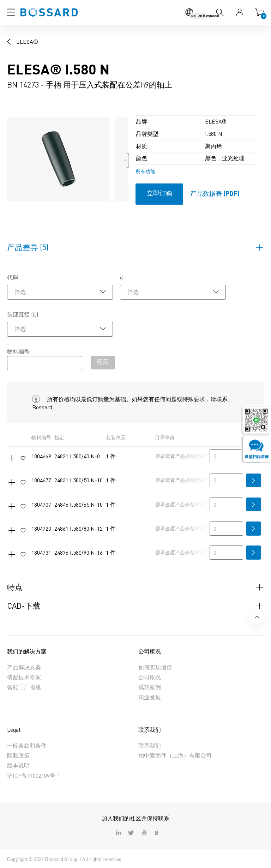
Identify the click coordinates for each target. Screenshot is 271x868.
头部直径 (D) (23, 314)
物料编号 (18, 351)
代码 (13, 277)
